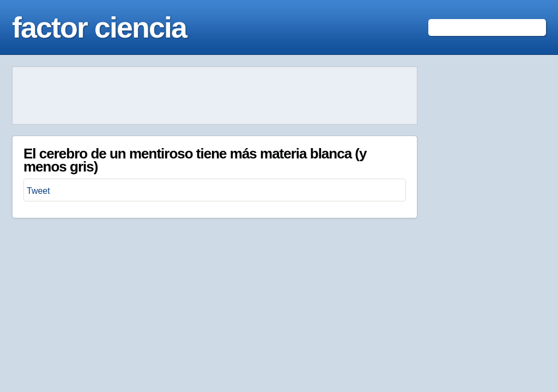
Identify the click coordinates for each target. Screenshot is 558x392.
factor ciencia (99, 27)
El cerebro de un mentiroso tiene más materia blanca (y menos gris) (195, 160)
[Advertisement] (215, 96)
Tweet (38, 191)
